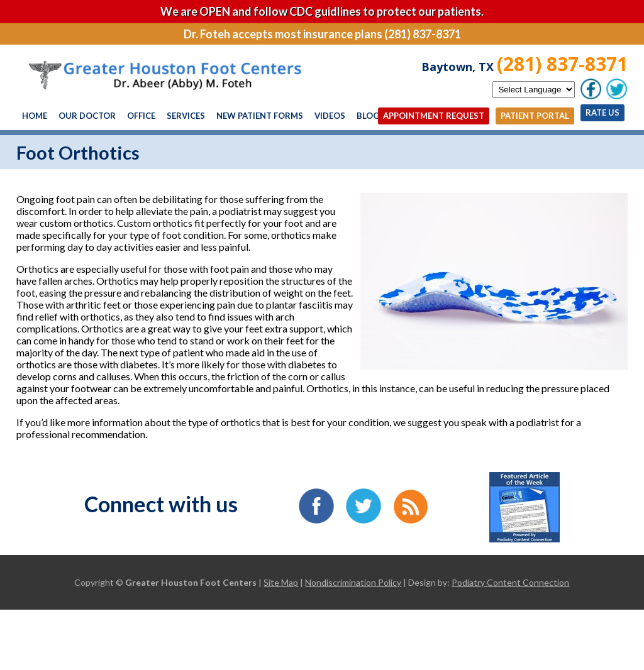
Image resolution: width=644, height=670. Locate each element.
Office (141, 116)
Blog (368, 116)
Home (35, 116)
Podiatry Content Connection (510, 582)
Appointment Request (434, 116)
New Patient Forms (260, 116)
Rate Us (602, 113)
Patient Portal (535, 116)
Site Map (281, 582)
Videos (330, 116)
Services (186, 116)
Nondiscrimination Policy (353, 582)
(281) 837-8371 (562, 64)
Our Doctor (87, 116)
